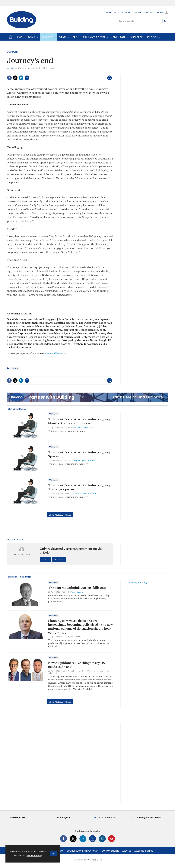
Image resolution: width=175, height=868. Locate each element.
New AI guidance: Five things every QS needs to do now (76, 665)
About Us (127, 851)
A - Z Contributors (106, 817)
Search (165, 21)
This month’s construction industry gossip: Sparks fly (80, 454)
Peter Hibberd (77, 592)
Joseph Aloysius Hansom (82, 427)
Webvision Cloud (95, 860)
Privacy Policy (91, 851)
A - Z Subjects (63, 817)
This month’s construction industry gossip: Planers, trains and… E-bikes (80, 421)
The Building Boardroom (118, 13)
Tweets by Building (137, 582)
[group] (153, 37)
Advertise (139, 851)
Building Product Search (149, 817)
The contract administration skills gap (77, 588)
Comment (12, 52)
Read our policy (34, 855)
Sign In (161, 13)
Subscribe (149, 13)
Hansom (13, 68)
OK (54, 854)
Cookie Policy (74, 851)
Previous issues (18, 817)
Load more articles (60, 515)
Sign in (45, 560)
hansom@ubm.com (56, 353)
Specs (150, 851)
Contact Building (110, 851)
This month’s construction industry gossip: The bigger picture (80, 487)
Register (137, 13)
